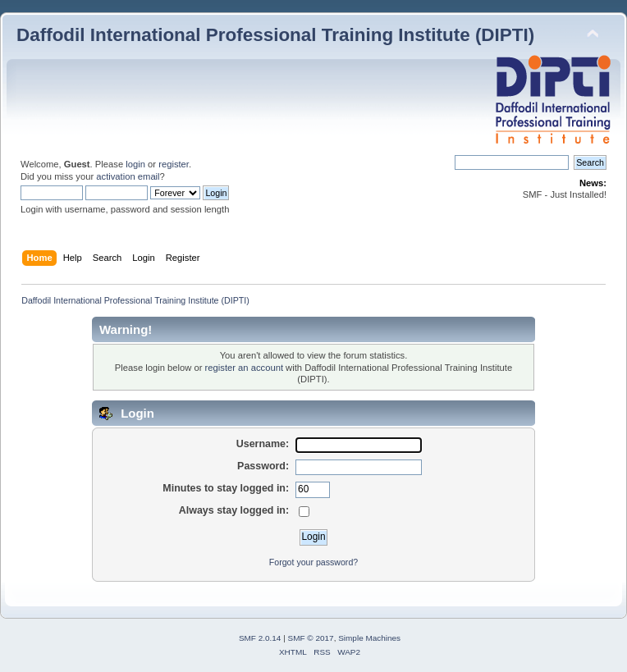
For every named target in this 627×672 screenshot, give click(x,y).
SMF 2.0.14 (260, 638)
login (135, 164)
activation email (128, 176)
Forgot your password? (313, 562)
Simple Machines (369, 638)
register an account (244, 368)
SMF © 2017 (311, 638)
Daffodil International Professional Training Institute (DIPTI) (275, 35)
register (174, 164)
